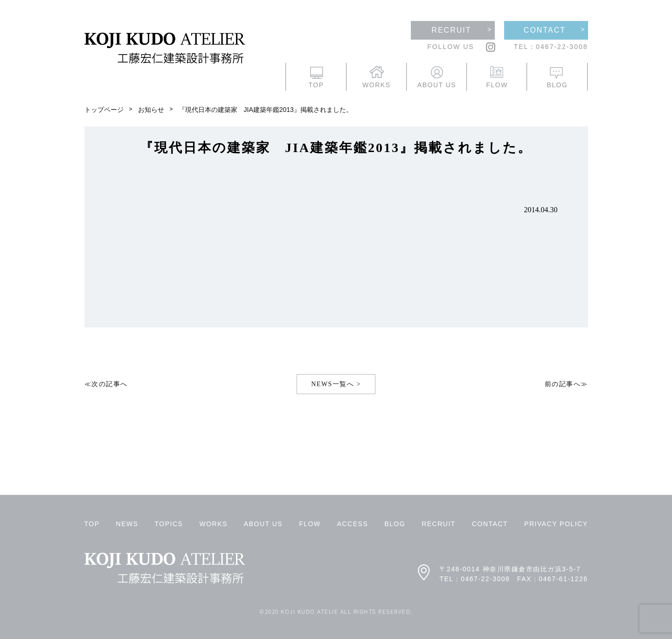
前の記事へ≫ (566, 384)
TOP (92, 524)
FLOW (310, 524)
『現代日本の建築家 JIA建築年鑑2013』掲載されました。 (266, 110)
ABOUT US (263, 524)
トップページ (104, 110)
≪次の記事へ (106, 384)
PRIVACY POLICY (556, 524)
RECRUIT (439, 524)
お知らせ (151, 110)
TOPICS (169, 524)
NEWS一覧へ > (336, 384)
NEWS (127, 524)
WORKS (213, 524)
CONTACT (490, 524)
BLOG (395, 524)
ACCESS (353, 524)
